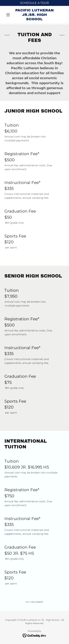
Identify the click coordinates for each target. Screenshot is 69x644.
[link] (34, 15)
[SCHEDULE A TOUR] (34, 3)
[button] (9, 15)
